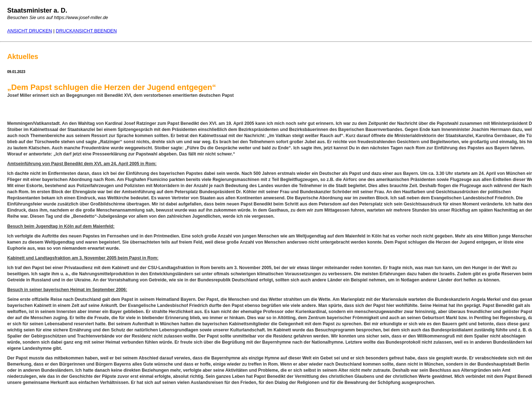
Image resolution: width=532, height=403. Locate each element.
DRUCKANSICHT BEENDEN (86, 31)
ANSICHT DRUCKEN (30, 31)
